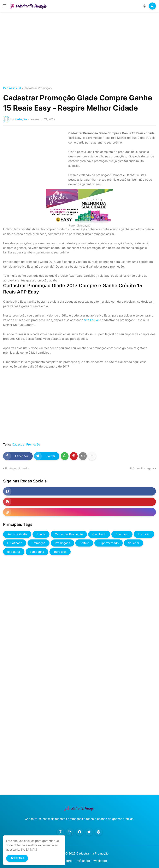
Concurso (122, 534)
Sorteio (84, 543)
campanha (37, 552)
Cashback (99, 534)
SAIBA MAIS (29, 849)
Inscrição (144, 534)
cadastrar (14, 552)
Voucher (134, 543)
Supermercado (109, 543)
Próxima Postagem (142, 468)
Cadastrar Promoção (38, 88)
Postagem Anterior (17, 468)
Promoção (39, 543)
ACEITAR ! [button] (17, 858)
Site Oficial (91, 320)
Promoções (62, 543)
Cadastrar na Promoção (92, 853)
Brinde (41, 534)
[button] (5, 6)
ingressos (60, 552)
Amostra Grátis (17, 534)
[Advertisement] (79, 49)
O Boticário (15, 543)
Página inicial (12, 88)
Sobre (68, 861)
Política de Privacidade (91, 861)
